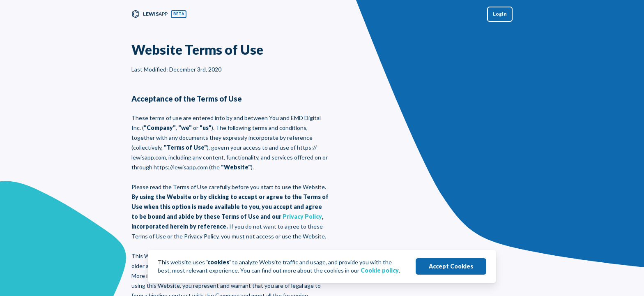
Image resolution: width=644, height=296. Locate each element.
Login (500, 14)
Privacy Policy (302, 216)
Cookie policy (380, 270)
